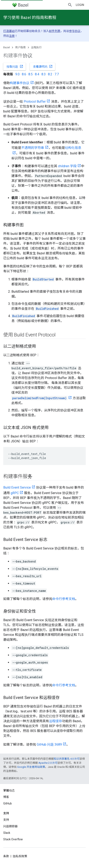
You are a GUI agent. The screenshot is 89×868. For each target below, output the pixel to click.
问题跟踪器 (10, 826)
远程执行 (36, 47)
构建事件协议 (20, 83)
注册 (12, 36)
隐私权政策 (20, 856)
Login (80, 5)
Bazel (7, 47)
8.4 (37, 74)
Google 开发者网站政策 (31, 767)
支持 (6, 820)
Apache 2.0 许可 (48, 763)
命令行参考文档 (64, 599)
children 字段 (67, 166)
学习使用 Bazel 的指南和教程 (30, 18)
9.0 (17, 74)
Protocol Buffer (35, 102)
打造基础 (9, 31)
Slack (7, 833)
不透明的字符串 (33, 148)
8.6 (24, 74)
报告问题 (15, 66)
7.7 (57, 74)
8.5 (31, 74)
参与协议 (75, 31)
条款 (6, 856)
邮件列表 (55, 31)
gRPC (15, 493)
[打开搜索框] (70, 5)
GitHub (8, 803)
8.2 (50, 74)
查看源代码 (43, 66)
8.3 (44, 74)
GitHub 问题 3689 (49, 744)
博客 (6, 797)
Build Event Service (17, 487)
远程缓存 (56, 721)
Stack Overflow (13, 839)
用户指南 (20, 47)
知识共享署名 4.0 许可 (67, 759)
